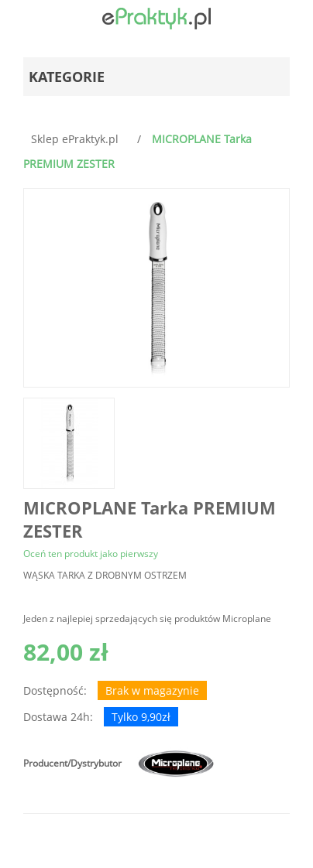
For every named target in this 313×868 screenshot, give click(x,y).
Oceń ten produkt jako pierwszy (91, 554)
